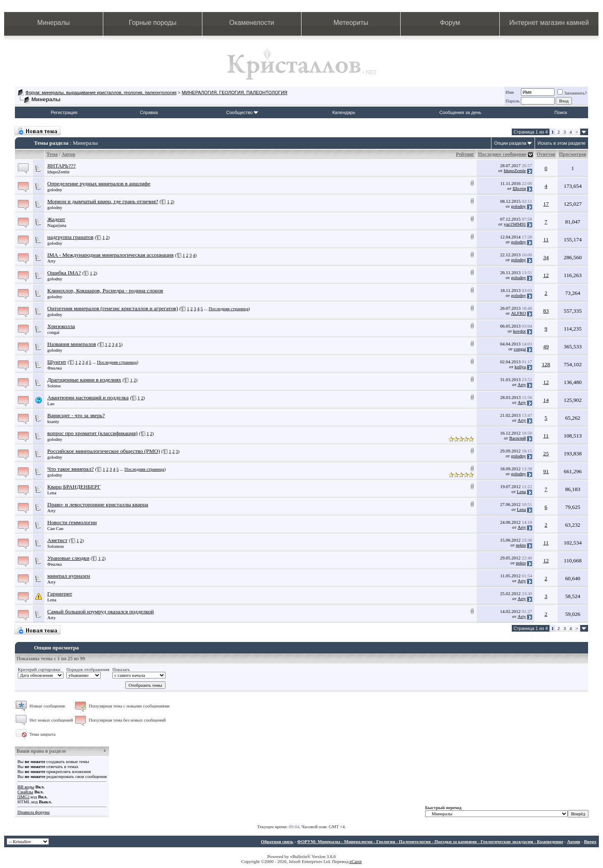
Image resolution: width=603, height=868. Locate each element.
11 (546, 239)
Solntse (54, 386)
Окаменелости (252, 23)
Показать (121, 669)
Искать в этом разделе (562, 143)
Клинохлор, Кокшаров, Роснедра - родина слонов (105, 291)
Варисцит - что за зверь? (76, 415)
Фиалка (55, 368)
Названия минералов (72, 344)
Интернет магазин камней (549, 23)
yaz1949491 (515, 224)
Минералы (54, 23)
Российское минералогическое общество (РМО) (104, 451)
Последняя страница (229, 309)
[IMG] (23, 797)
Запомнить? (572, 93)
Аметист (57, 540)
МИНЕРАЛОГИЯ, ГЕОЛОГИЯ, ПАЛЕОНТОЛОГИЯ (234, 92)
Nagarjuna (57, 225)
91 (546, 471)
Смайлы (25, 792)
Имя (510, 92)
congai (53, 332)
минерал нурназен (69, 576)
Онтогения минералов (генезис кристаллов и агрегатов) (113, 308)
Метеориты (351, 23)
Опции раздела (510, 143)
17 (546, 204)
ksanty (53, 421)
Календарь (344, 112)
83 (546, 311)
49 (546, 346)
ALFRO (518, 313)
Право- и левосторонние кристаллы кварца (98, 505)
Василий (518, 438)
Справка (149, 112)
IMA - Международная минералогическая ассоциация (111, 255)
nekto (521, 545)
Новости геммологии (72, 522)
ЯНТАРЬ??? (61, 166)
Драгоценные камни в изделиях (84, 380)
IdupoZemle (58, 172)
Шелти (519, 188)
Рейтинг (465, 154)
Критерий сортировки (39, 669)
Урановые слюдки (68, 558)
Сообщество (242, 112)
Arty (51, 261)
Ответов (546, 154)
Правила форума (34, 812)
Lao (51, 404)
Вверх (590, 841)
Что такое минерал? (71, 469)
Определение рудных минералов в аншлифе (99, 184)
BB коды (26, 787)
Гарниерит (60, 594)
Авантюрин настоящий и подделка (88, 398)
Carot (357, 861)
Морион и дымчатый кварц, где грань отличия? (103, 201)
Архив (574, 841)
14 (546, 400)
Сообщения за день (460, 112)
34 (546, 257)
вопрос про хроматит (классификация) (92, 433)
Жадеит (56, 219)
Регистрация (64, 112)
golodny (55, 190)
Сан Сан (55, 528)
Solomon (56, 546)
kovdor (519, 331)
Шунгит (57, 362)
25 (546, 453)
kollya (520, 367)
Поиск (561, 112)
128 (546, 364)
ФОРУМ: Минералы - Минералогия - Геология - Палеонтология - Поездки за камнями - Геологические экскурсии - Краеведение (430, 841)
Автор (68, 154)
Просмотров (573, 154)
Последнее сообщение (502, 154)
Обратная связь (277, 841)
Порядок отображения (88, 669)
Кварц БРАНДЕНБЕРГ (74, 487)
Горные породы (153, 23)
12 (546, 275)
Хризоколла (61, 326)
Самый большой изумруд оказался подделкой (101, 611)
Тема (52, 154)
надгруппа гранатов (70, 237)
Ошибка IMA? (64, 273)
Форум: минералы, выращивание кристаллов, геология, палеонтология (101, 92)
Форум (450, 23)
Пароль (513, 101)
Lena (52, 493)
